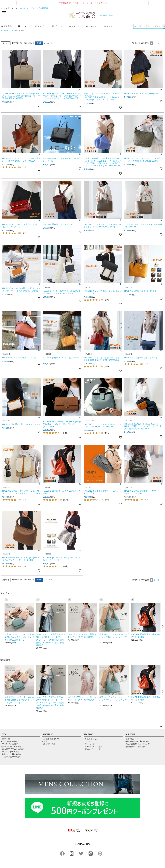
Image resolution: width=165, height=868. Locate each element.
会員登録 (44, 8)
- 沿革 (45, 741)
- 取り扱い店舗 (49, 744)
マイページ (92, 26)
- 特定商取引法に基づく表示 (137, 741)
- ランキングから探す (11, 752)
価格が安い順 (17, 43)
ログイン (24, 8)
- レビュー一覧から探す (12, 754)
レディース (14, 31)
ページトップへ (161, 727)
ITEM (4, 734)
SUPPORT (130, 734)
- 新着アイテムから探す (12, 747)
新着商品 (6, 26)
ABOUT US (48, 734)
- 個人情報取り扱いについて (137, 744)
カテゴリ (40, 26)
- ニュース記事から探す (12, 757)
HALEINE (4, 31)
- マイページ (89, 744)
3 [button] (158, 43)
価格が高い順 (29, 43)
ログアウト (34, 8)
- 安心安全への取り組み (135, 747)
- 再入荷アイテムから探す (13, 749)
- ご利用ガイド (131, 739)
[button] (162, 43)
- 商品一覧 (6, 739)
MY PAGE (89, 734)
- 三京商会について (51, 739)
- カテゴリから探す (10, 741)
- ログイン (88, 741)
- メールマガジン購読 (93, 747)
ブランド (57, 26)
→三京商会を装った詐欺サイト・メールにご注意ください (83, 3)
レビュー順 (48, 43)
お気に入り (75, 26)
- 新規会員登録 (90, 739)
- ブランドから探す (10, 744)
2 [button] (155, 43)
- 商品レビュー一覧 (92, 749)
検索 (164, 26)
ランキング (24, 26)
